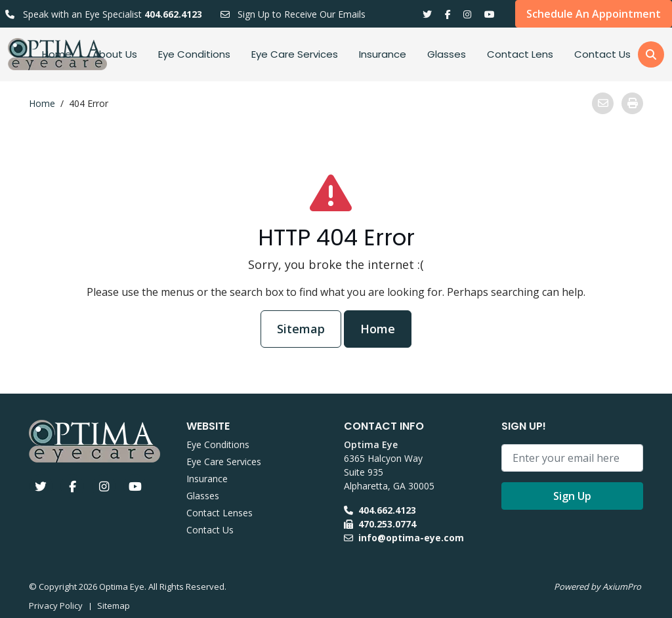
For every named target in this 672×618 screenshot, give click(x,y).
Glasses (447, 54)
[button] (651, 54)
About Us (115, 54)
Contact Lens (520, 54)
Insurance (383, 54)
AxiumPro (622, 587)
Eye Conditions (194, 54)
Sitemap (301, 329)
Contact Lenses (220, 513)
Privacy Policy (56, 606)
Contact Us (602, 54)
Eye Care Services (295, 54)
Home (57, 54)
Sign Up (572, 496)
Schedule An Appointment (594, 14)
